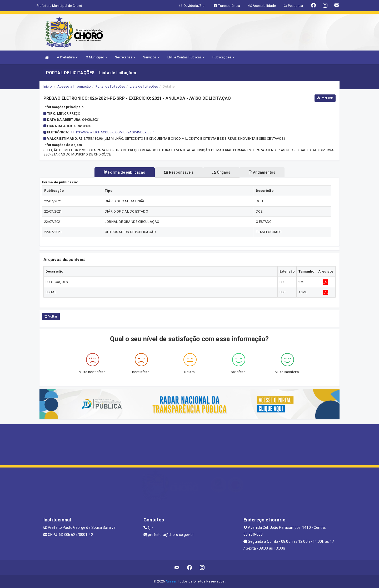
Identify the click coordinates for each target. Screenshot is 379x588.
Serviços (151, 57)
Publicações (223, 57)
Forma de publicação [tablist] (119, 172)
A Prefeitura (67, 57)
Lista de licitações (144, 86)
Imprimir (325, 98)
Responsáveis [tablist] (177, 172)
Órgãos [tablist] (223, 172)
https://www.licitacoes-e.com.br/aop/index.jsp (112, 132)
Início (48, 86)
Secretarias (125, 57)
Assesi (171, 581)
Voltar (51, 316)
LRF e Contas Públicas (186, 57)
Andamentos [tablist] (267, 172)
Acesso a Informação (74, 86)
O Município (96, 57)
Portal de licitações (110, 86)
